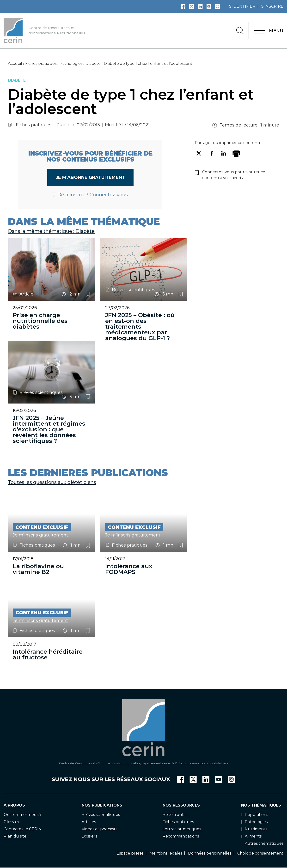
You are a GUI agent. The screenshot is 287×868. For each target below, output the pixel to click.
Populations (255, 814)
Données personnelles (210, 853)
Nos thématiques (261, 805)
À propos (14, 805)
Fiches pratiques (41, 63)
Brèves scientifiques (101, 814)
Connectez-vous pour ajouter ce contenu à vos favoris (88, 294)
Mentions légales (166, 853)
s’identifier (242, 6)
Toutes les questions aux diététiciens (52, 482)
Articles (89, 822)
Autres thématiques (264, 843)
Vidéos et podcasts (99, 829)
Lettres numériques (182, 829)
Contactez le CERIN (23, 829)
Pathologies (71, 63)
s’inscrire (272, 6)
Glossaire (12, 822)
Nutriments (254, 829)
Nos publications (102, 805)
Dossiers (89, 836)
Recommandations (181, 836)
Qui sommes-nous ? (23, 814)
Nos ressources (181, 805)
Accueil (15, 63)
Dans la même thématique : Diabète (51, 231)
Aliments (251, 836)
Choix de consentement (260, 853)
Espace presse (130, 853)
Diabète (93, 63)
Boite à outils (175, 814)
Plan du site (15, 836)
